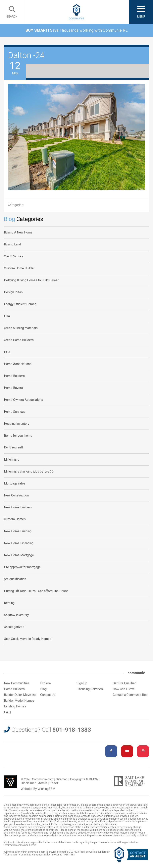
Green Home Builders (19, 340)
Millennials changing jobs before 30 (29, 471)
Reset (54, 783)
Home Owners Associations (24, 400)
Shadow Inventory (16, 615)
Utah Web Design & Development (10, 782)
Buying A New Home (18, 232)
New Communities (17, 683)
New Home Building (18, 531)
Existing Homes (15, 706)
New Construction (16, 495)
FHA (7, 316)
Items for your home (18, 436)
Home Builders (14, 376)
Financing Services (90, 689)
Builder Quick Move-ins (20, 695)
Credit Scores (14, 256)
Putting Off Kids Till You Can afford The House (36, 591)
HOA (7, 352)
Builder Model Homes (19, 701)
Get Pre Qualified (125, 683)
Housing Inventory (17, 424)
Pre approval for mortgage (22, 567)
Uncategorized (14, 627)
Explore (46, 683)
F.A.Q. (8, 712)
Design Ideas (13, 292)
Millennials (12, 460)
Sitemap (62, 779)
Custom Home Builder (19, 268)
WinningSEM (46, 789)
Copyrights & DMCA (84, 779)
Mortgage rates (15, 483)
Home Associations (18, 364)
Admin (43, 783)
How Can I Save (124, 689)
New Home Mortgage (19, 555)
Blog (43, 689)
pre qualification (15, 579)
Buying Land (12, 244)
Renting (9, 603)
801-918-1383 (72, 730)
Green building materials (21, 328)
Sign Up (82, 683)
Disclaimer (28, 783)
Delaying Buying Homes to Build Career (31, 280)
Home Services (15, 412)
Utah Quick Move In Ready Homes (28, 639)
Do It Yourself (14, 447)
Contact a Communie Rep (130, 695)
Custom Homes (15, 519)
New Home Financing (19, 543)
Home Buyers (13, 388)
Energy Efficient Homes (20, 304)
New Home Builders (18, 507)
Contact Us (48, 695)
